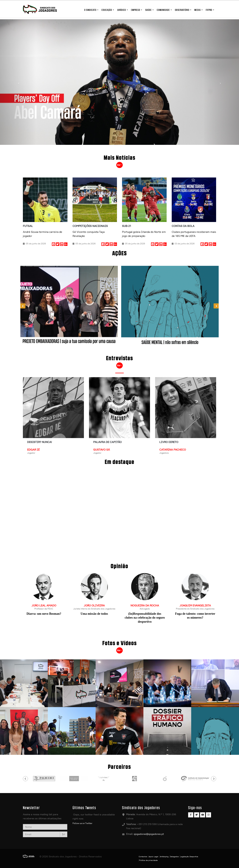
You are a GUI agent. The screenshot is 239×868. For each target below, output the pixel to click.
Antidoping (164, 857)
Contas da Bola (183, 226)
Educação (107, 10)
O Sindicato (90, 10)
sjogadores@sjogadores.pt (149, 834)
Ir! (64, 834)
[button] (18, 82)
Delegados (174, 857)
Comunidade (163, 10)
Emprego (136, 10)
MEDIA (198, 10)
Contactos (143, 857)
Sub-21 (127, 226)
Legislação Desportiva (189, 857)
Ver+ (119, 165)
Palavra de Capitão (107, 442)
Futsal (28, 226)
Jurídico (122, 10)
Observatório (182, 10)
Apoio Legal (153, 857)
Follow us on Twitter (82, 823)
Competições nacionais (90, 226)
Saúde (148, 10)
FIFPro (209, 10)
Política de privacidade (148, 860)
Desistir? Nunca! (39, 442)
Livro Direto (169, 442)
